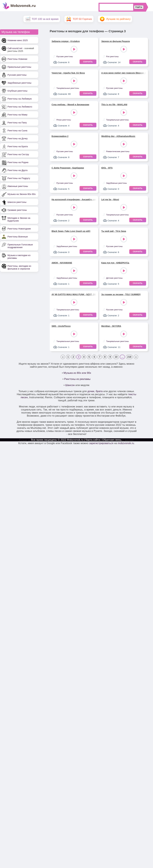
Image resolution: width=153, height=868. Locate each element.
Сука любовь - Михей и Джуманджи (70, 105)
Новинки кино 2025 (18, 40)
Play (74, 49)
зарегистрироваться (101, 443)
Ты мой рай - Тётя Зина (114, 231)
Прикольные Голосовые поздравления (20, 246)
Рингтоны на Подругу (19, 178)
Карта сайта (93, 440)
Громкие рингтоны (17, 210)
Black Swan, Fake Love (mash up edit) (71, 231)
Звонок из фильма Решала (116, 41)
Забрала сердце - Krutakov (66, 41)
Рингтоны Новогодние (19, 229)
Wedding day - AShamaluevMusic (118, 136)
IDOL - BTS (107, 168)
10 (116, 357)
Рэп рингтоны (112, 56)
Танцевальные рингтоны (68, 88)
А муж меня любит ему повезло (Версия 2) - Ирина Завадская (124, 73)
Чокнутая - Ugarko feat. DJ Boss (68, 73)
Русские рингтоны (17, 75)
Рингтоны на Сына (17, 130)
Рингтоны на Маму (17, 115)
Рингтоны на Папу (17, 123)
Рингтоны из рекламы (77, 379)
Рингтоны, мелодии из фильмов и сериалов (19, 267)
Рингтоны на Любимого (20, 107)
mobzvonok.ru (126, 443)
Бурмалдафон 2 (60, 136)
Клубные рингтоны (17, 91)
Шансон (70, 385)
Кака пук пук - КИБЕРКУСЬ (115, 263)
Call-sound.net (15, 48)
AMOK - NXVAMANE (62, 263)
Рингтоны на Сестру (18, 154)
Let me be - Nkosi (110, 199)
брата (99, 391)
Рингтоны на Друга (18, 170)
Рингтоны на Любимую (20, 99)
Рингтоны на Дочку (18, 138)
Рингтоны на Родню (18, 162)
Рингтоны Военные (18, 237)
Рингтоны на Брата (18, 146)
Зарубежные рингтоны (19, 83)
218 (129, 357)
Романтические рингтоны (118, 151)
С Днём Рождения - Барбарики (68, 168)
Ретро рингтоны (64, 120)
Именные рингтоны (18, 186)
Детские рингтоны (114, 278)
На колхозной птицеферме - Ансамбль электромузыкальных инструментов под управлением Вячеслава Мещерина (74, 199)
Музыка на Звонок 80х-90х (22, 194)
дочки (91, 391)
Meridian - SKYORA (111, 326)
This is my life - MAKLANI (114, 105)
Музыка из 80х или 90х (77, 373)
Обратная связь (112, 440)
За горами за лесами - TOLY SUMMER (121, 294)
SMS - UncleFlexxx (61, 326)
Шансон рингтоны (17, 202)
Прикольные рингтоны (19, 67)
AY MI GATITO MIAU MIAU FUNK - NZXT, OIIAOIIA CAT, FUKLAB (74, 294)
